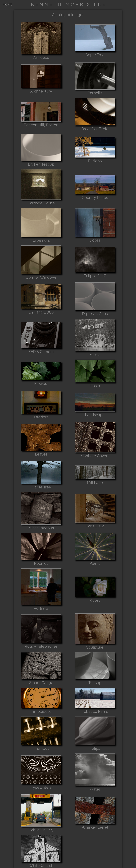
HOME (8, 4)
